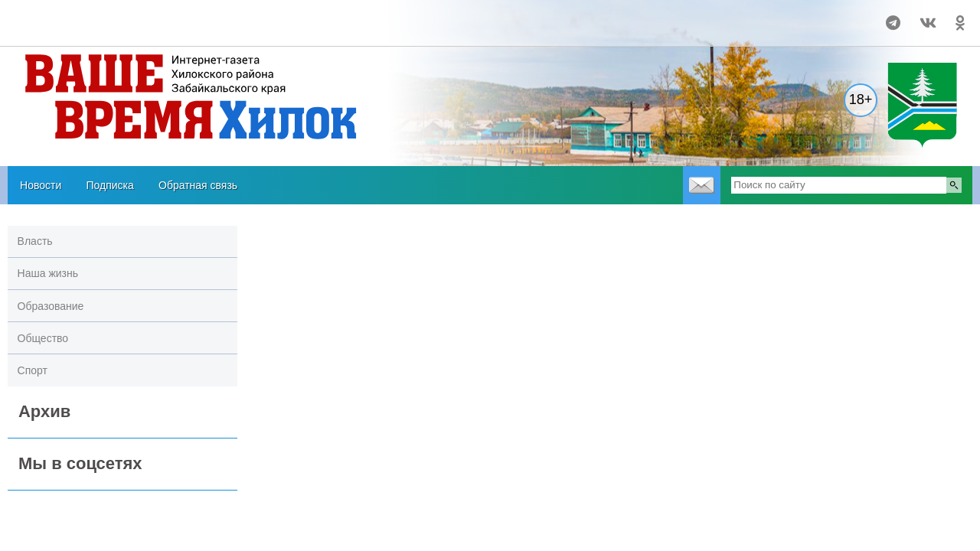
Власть (35, 241)
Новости (41, 185)
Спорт (33, 370)
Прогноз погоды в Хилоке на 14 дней (101, 16)
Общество (43, 338)
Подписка (109, 185)
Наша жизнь (48, 273)
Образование (51, 306)
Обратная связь (198, 185)
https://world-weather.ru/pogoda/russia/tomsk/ (100, 30)
